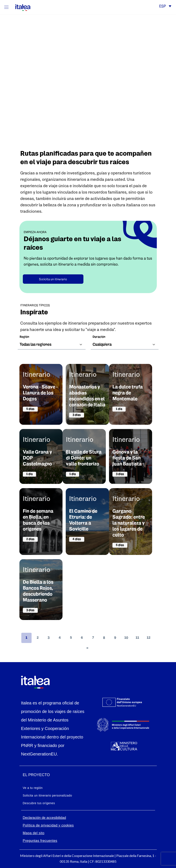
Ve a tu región (33, 788)
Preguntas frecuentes (40, 841)
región (24, 337)
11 (137, 638)
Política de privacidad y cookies (48, 825)
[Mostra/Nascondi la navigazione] (6, 7)
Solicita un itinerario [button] (53, 279)
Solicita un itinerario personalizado (47, 795)
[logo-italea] (20, 7)
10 (126, 638)
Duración (99, 337)
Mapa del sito (34, 833)
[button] (165, 7)
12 (149, 638)
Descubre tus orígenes (39, 803)
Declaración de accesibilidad (44, 818)
